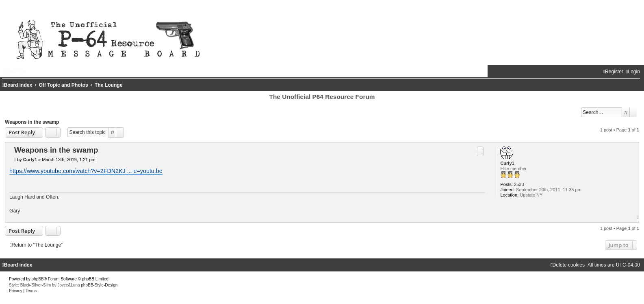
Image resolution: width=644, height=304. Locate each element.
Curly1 (507, 163)
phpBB (38, 279)
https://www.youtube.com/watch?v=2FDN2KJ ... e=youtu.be (86, 171)
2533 (519, 184)
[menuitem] (633, 72)
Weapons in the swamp (32, 122)
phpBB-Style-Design (99, 285)
